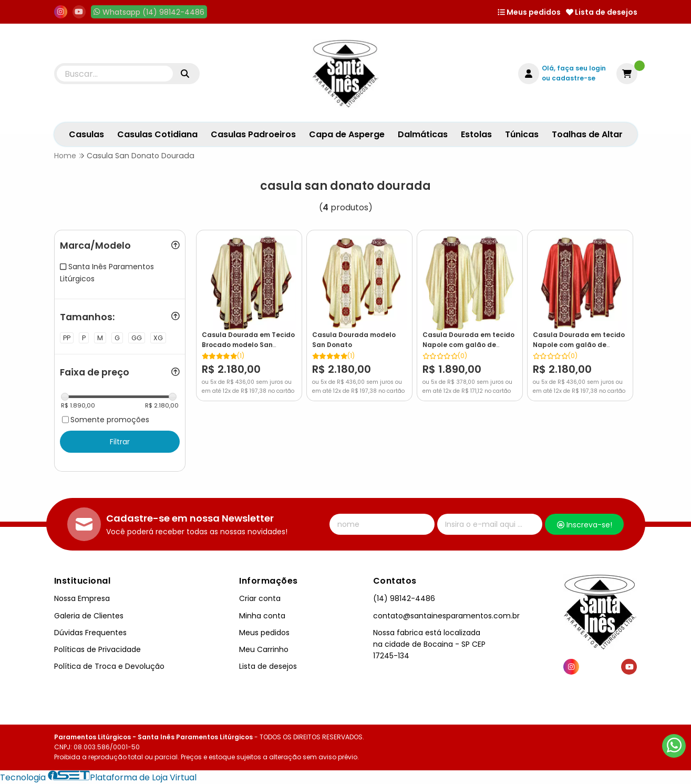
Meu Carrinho (264, 649)
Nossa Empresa (82, 598)
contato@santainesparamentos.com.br (446, 616)
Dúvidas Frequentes (90, 633)
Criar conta (260, 598)
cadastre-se (574, 78)
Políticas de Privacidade (97, 649)
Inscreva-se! (585, 525)
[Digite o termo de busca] (115, 74)
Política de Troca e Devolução (109, 666)
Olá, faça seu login (574, 68)
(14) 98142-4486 (404, 598)
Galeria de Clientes (89, 616)
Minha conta (262, 616)
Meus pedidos (529, 12)
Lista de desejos (602, 12)
